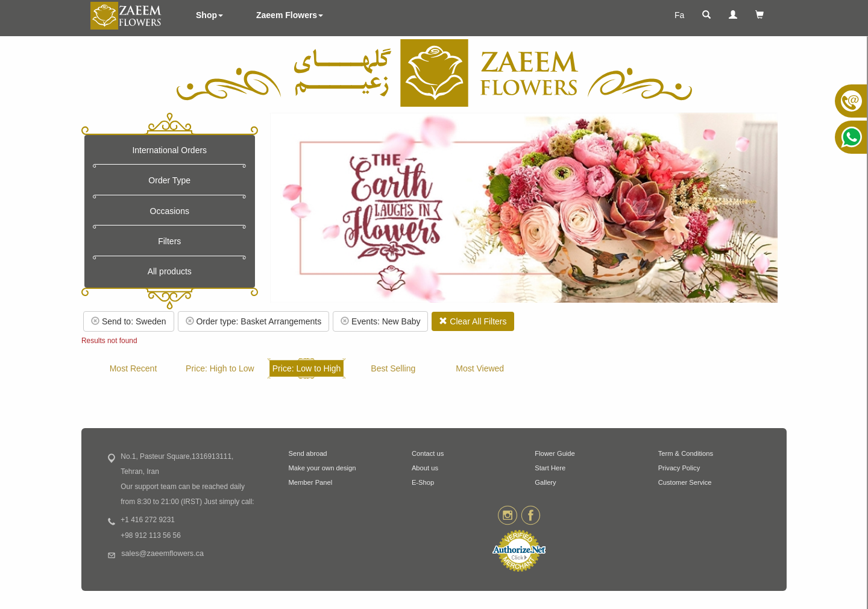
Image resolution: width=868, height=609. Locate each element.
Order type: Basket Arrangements (254, 321)
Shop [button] (209, 15)
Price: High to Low (220, 368)
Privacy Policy (679, 468)
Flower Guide (555, 453)
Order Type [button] (169, 180)
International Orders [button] (169, 150)
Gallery (545, 482)
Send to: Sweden (129, 321)
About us (425, 468)
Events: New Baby (380, 321)
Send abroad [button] (308, 453)
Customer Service (685, 482)
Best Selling (393, 368)
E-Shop (423, 482)
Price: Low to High (307, 368)
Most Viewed (480, 368)
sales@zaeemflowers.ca (162, 554)
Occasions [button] (170, 211)
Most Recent (134, 368)
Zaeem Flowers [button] (290, 15)
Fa (679, 15)
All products (170, 271)
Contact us (428, 453)
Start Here (550, 468)
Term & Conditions (686, 453)
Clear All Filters (473, 321)
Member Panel (311, 482)
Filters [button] (169, 241)
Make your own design (322, 468)
